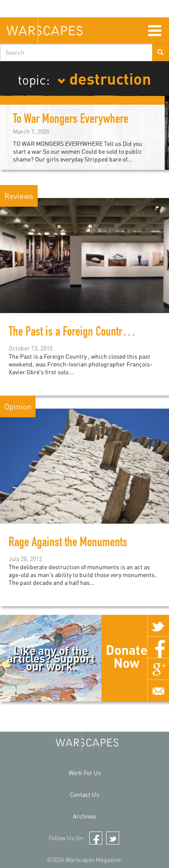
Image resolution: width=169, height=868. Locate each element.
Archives (84, 816)
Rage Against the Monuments (68, 544)
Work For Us (85, 773)
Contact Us (84, 794)
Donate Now (127, 656)
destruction (104, 78)
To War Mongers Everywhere (71, 120)
